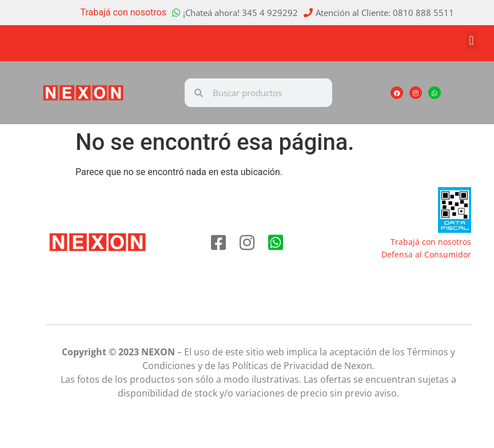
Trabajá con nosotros (124, 12)
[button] (471, 40)
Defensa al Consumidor (426, 254)
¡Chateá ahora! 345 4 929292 (240, 13)
